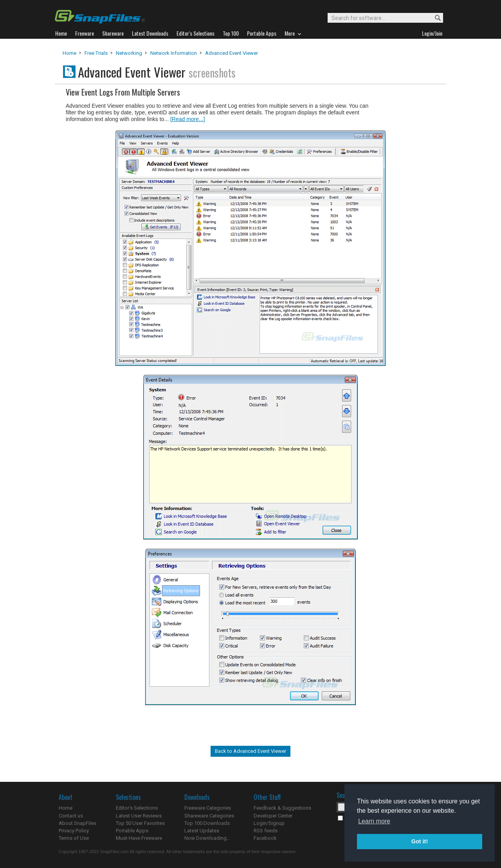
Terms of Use (74, 838)
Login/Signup (269, 823)
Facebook (265, 838)
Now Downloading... (207, 838)
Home (69, 53)
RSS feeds (266, 831)
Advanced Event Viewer (232, 53)
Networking (129, 53)
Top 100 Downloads (207, 823)
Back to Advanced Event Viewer (250, 751)
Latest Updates (202, 831)
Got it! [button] (420, 841)
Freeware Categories (208, 808)
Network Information (174, 53)
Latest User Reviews (139, 816)
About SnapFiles (77, 823)
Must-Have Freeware (139, 838)
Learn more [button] (374, 821)
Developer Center (273, 816)
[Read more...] (188, 119)
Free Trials (96, 53)
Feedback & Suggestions (282, 808)
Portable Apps (132, 831)
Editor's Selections (137, 808)
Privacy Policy (74, 831)
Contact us (71, 816)
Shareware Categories (209, 816)
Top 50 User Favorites (140, 823)
